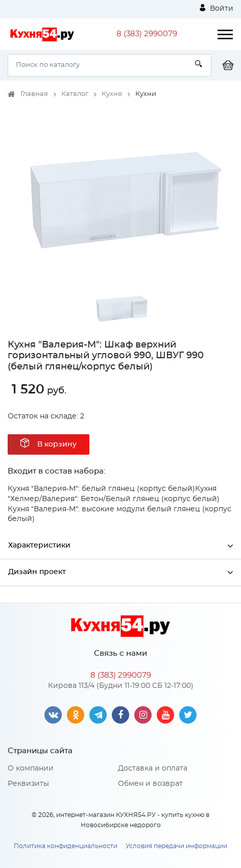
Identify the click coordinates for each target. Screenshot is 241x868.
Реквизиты (28, 784)
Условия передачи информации (176, 846)
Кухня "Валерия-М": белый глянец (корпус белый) (101, 489)
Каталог (75, 94)
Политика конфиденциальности (66, 846)
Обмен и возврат (150, 784)
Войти (216, 8)
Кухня (112, 94)
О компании (31, 768)
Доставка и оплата (153, 768)
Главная (34, 94)
